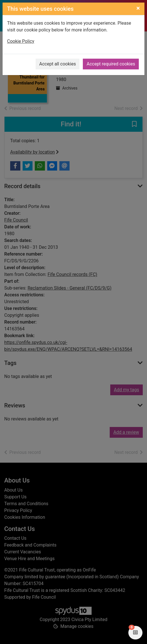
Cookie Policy (21, 41)
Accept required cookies (111, 64)
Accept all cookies (58, 64)
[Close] (138, 8)
